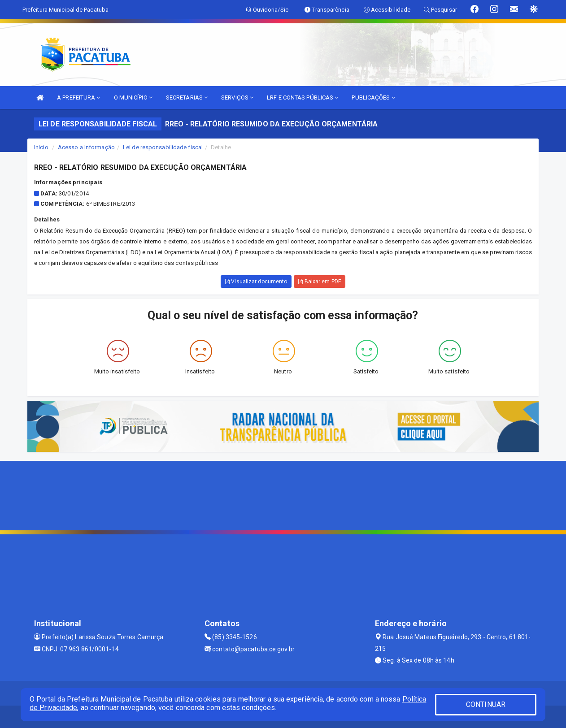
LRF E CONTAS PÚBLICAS (303, 97)
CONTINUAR (486, 704)
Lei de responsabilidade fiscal (163, 147)
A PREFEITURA (78, 97)
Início (41, 147)
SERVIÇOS (237, 97)
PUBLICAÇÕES (373, 97)
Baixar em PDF (320, 282)
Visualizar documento (256, 282)
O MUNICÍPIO (133, 97)
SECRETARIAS (187, 97)
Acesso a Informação (86, 147)
